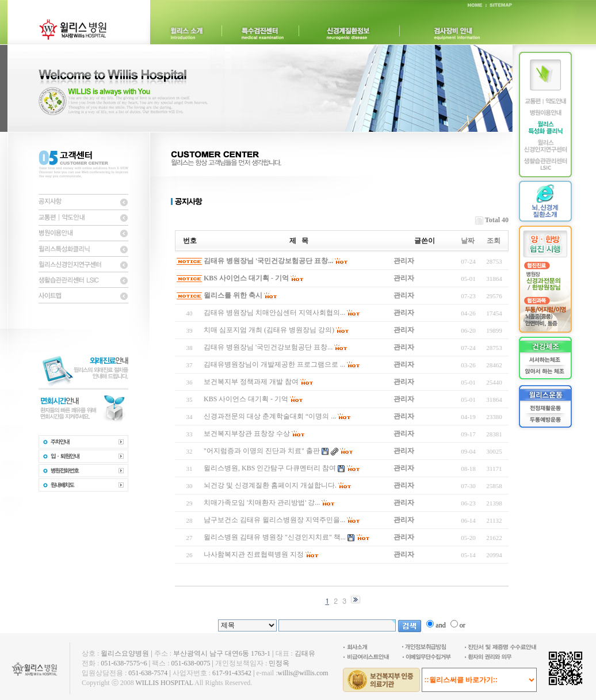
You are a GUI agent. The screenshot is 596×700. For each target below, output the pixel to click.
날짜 (468, 241)
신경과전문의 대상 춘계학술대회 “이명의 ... (270, 416)
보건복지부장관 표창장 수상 (247, 433)
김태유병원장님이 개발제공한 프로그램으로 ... (274, 364)
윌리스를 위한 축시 (233, 295)
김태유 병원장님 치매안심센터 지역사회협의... (274, 313)
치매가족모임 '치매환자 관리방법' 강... (262, 503)
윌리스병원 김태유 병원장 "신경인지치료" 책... (275, 537)
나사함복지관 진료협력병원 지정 (254, 554)
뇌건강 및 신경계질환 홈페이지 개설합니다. (270, 485)
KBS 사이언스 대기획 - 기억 (246, 278)
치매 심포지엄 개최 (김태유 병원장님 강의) (269, 330)
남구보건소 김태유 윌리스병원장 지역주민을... (274, 520)
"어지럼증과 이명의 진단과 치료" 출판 (262, 451)
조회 (494, 241)
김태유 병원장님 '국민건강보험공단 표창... (268, 261)
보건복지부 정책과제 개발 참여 (251, 382)
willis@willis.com (303, 673)
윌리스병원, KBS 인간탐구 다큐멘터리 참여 (270, 468)
